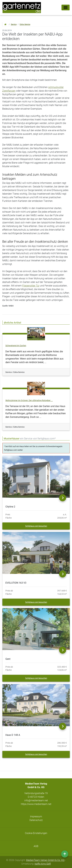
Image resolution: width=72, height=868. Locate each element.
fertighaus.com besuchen (36, 526)
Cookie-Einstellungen (36, 833)
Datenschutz (36, 820)
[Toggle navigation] (66, 7)
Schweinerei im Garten (16, 346)
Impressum (36, 817)
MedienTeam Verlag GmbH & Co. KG (45, 860)
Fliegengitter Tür (31, 286)
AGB (36, 846)
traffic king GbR (43, 864)
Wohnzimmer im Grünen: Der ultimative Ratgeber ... (29, 400)
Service (14, 24)
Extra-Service (25, 24)
